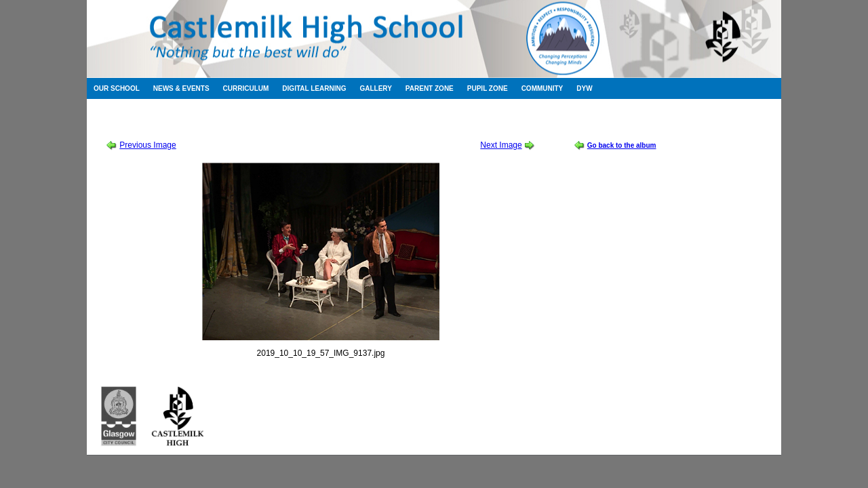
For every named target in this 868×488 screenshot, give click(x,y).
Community (542, 88)
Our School (117, 88)
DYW (584, 88)
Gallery (375, 88)
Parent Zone (430, 88)
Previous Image (147, 145)
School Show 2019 (185, 122)
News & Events (181, 88)
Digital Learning (314, 88)
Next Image (501, 145)
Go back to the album (622, 145)
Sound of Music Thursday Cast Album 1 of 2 (309, 122)
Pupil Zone (488, 88)
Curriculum (246, 88)
